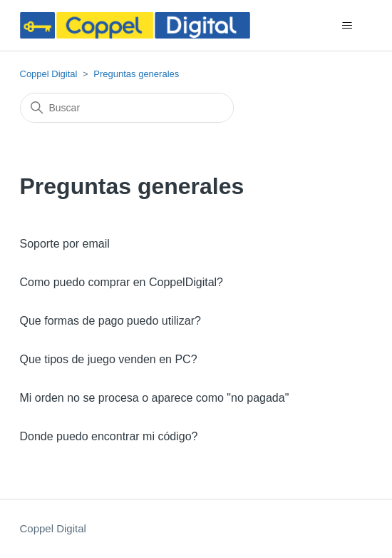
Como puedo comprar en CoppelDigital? (122, 282)
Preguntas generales (136, 74)
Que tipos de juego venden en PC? (109, 359)
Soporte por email (65, 244)
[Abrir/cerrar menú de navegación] (347, 26)
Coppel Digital (49, 74)
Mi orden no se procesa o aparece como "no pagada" (155, 398)
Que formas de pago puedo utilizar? (110, 321)
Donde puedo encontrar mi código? (109, 436)
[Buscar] (127, 108)
